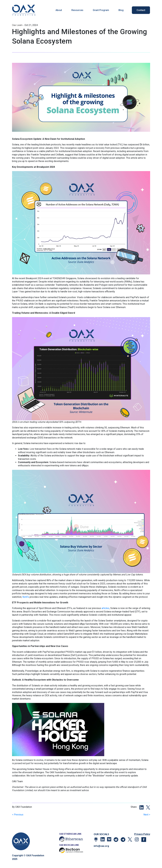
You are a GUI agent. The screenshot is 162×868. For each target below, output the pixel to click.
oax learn (17, 25)
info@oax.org (101, 846)
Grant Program (101, 10)
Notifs (26, 597)
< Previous (18, 815)
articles (105, 608)
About (59, 10)
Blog (121, 10)
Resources (77, 10)
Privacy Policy (142, 834)
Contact (141, 10)
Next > (147, 815)
